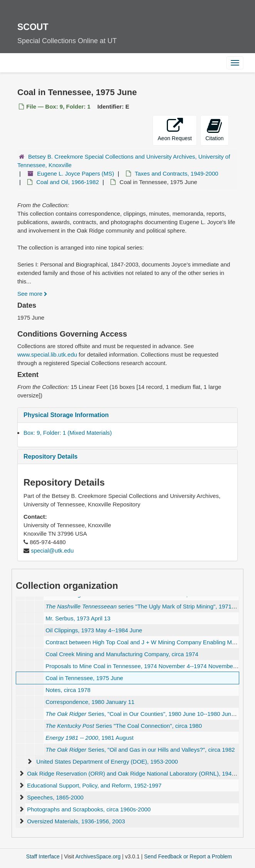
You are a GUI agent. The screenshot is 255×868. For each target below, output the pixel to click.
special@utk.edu (52, 550)
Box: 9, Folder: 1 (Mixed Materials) (68, 433)
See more (32, 294)
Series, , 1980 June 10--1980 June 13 (144, 714)
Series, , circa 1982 (140, 750)
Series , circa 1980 (124, 726)
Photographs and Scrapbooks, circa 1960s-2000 (89, 809)
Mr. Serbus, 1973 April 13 (78, 618)
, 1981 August (90, 738)
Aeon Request (175, 130)
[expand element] (29, 762)
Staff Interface (43, 856)
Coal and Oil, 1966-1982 (68, 182)
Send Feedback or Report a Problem (188, 856)
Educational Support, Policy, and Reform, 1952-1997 (94, 785)
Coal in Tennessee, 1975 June (84, 678)
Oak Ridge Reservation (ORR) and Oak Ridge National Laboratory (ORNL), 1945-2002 (138, 773)
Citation (214, 130)
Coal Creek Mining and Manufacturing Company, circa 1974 (122, 654)
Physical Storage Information (66, 415)
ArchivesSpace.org (98, 856)
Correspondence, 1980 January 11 (90, 702)
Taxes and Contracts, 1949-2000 (177, 173)
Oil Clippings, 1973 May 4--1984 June (94, 630)
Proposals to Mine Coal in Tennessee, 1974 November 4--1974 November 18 (144, 666)
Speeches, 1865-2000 (55, 797)
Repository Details (50, 457)
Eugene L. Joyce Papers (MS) (75, 173)
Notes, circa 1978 (68, 690)
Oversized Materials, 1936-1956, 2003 (76, 821)
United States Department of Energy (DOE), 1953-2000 (107, 762)
